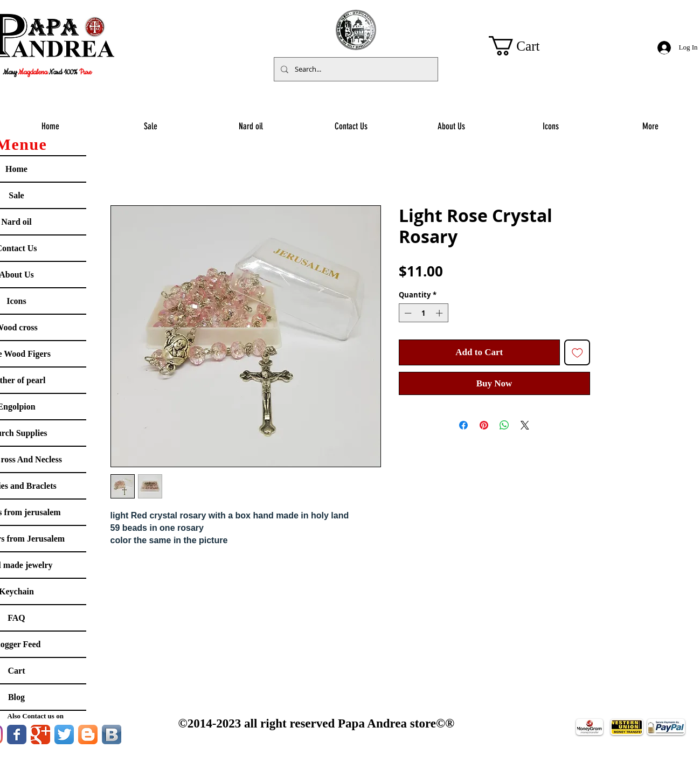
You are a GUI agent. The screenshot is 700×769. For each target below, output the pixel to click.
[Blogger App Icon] (88, 735)
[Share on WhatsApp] (504, 425)
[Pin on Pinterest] (484, 425)
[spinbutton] (423, 313)
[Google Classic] (40, 735)
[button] (525, 46)
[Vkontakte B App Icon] (112, 735)
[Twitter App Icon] (64, 735)
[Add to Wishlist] (577, 352)
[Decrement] (407, 313)
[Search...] (355, 69)
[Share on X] (525, 425)
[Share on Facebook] (463, 425)
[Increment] (440, 313)
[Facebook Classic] (17, 735)
